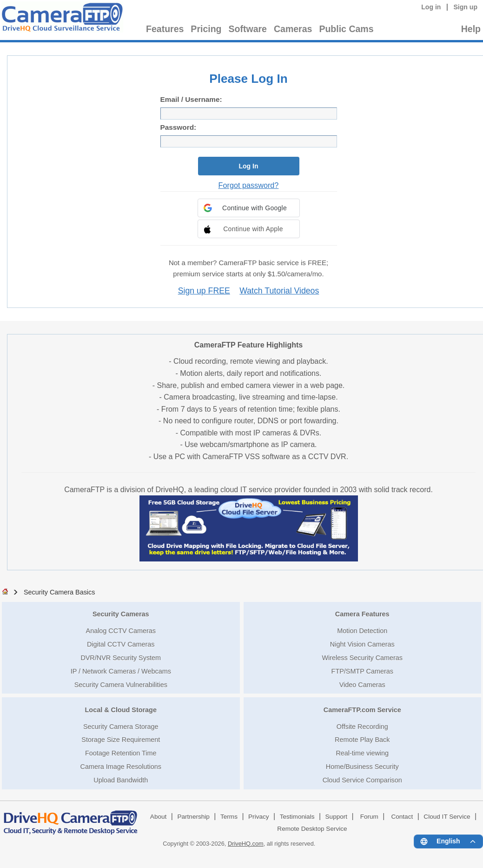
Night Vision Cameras (362, 644)
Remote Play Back (362, 740)
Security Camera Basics (60, 592)
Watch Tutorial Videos (279, 291)
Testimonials (297, 817)
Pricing (206, 29)
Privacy (259, 817)
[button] (249, 208)
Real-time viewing (362, 753)
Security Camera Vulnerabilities (121, 685)
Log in (431, 7)
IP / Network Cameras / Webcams (121, 671)
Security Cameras (121, 614)
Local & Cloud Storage (121, 710)
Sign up (465, 7)
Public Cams (346, 29)
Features (165, 29)
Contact (402, 817)
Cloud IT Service (447, 817)
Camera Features (362, 614)
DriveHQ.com (246, 844)
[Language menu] (448, 841)
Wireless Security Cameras (362, 658)
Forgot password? (249, 185)
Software (248, 29)
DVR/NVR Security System (121, 658)
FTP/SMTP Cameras (362, 671)
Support (337, 817)
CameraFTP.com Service (362, 710)
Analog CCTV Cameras (121, 631)
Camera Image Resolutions (121, 767)
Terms (229, 817)
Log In (249, 166)
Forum (369, 817)
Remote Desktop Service (312, 829)
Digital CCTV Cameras (121, 644)
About (159, 817)
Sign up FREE (204, 291)
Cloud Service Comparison (362, 780)
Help (471, 29)
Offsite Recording (362, 727)
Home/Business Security (362, 767)
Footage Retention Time (121, 753)
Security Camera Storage (121, 727)
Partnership (193, 817)
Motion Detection (362, 631)
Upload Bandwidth (121, 780)
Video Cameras (362, 685)
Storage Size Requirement (121, 740)
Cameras (293, 29)
